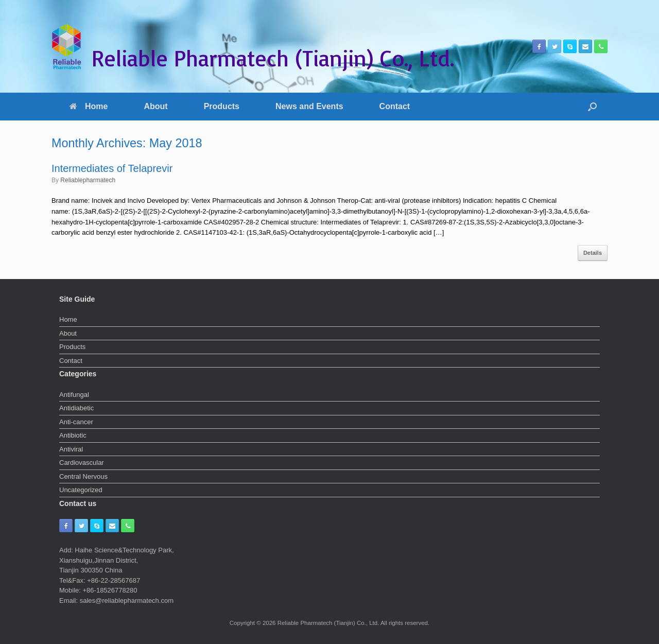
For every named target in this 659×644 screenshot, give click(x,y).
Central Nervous (83, 476)
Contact (395, 106)
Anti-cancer (76, 422)
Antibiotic (73, 435)
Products (222, 106)
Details (593, 253)
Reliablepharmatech (88, 180)
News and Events (309, 106)
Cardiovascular (82, 463)
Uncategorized (81, 490)
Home (89, 106)
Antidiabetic (76, 408)
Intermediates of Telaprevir (112, 168)
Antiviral (71, 449)
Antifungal (74, 395)
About (155, 106)
